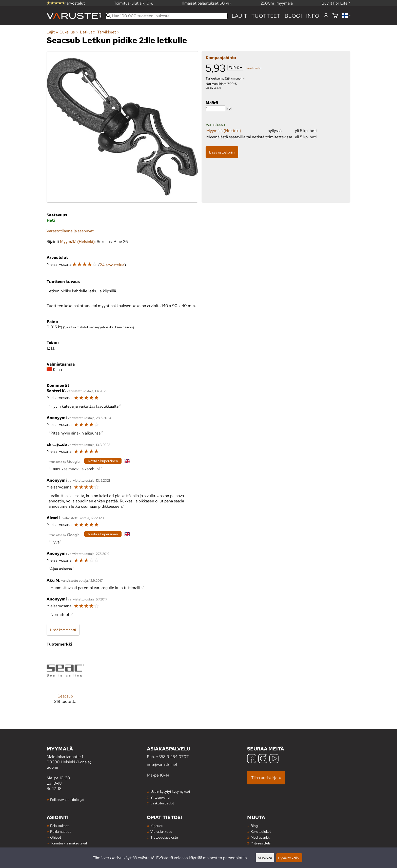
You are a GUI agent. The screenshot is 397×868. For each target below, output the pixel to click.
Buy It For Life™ (336, 3)
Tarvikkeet (108, 32)
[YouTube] (274, 759)
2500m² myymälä (277, 3)
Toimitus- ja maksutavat (69, 843)
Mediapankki (261, 837)
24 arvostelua (112, 265)
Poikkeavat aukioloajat (67, 799)
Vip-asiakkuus (161, 831)
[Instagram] (263, 759)
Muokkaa (265, 858)
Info (313, 16)
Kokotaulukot (261, 831)
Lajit (240, 16)
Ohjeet (56, 837)
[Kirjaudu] (326, 16)
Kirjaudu (157, 826)
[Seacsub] (65, 682)
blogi (293, 16)
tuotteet (266, 16)
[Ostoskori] (335, 16)
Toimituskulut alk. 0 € (134, 3)
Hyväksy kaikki (289, 858)
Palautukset (59, 826)
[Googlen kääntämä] (64, 461)
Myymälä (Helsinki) (224, 131)
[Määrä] (215, 108)
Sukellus (69, 32)
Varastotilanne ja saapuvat (70, 231)
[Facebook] (252, 759)
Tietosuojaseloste (164, 837)
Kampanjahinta (221, 58)
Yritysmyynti (160, 797)
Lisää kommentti (63, 630)
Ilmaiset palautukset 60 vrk (207, 3)
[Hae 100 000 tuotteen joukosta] (166, 16)
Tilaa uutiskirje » (266, 778)
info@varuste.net (162, 765)
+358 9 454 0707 (172, 757)
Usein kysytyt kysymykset (170, 791)
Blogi (255, 826)
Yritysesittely (261, 843)
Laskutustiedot (162, 803)
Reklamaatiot (60, 831)
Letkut (88, 32)
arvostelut (66, 3)
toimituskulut (254, 68)
